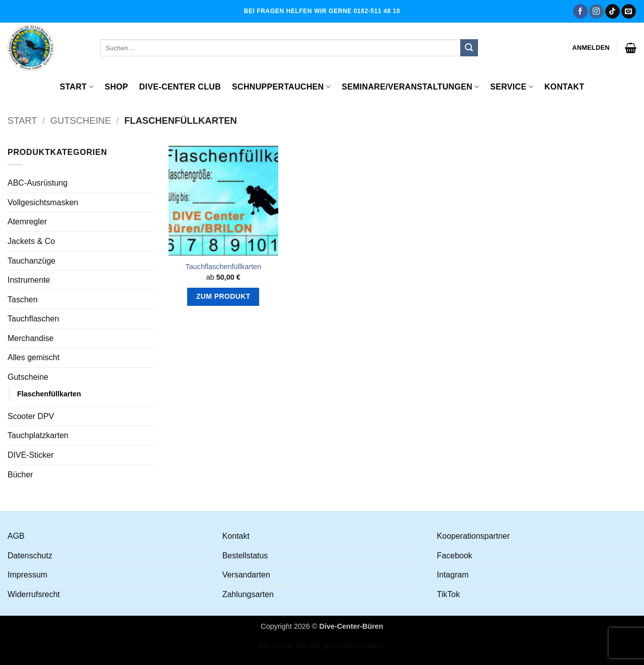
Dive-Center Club (180, 87)
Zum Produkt (223, 296)
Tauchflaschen (33, 319)
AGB (16, 536)
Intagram (453, 575)
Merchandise (31, 338)
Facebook (454, 556)
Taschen (23, 300)
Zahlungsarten (248, 594)
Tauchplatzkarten (38, 435)
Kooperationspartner (473, 536)
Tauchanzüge (31, 261)
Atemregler (27, 222)
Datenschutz (30, 556)
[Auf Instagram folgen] (596, 12)
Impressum (27, 575)
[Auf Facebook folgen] (580, 12)
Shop (116, 87)
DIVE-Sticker (31, 455)
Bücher (20, 475)
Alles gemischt (33, 357)
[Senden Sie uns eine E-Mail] (629, 12)
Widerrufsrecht (34, 594)
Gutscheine (81, 120)
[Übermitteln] (469, 48)
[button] (591, 48)
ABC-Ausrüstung (37, 183)
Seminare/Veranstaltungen (410, 87)
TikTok (448, 594)
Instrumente (29, 280)
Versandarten (246, 575)
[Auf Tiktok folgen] (613, 12)
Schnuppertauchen (281, 87)
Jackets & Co (31, 241)
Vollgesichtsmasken (43, 202)
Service (512, 87)
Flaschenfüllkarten (49, 394)
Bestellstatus (245, 556)
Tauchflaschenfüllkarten (223, 267)
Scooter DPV (31, 416)
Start (77, 87)
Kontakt (564, 87)
